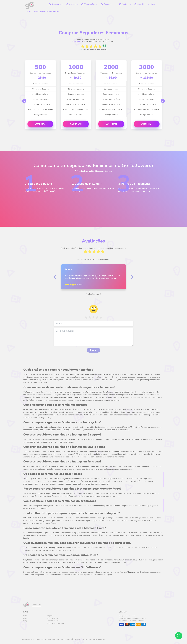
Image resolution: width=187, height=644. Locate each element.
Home (28, 12)
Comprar (40, 124)
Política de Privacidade (56, 623)
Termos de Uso (53, 621)
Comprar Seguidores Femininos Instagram (46, 12)
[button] (56, 4)
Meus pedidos (52, 618)
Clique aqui (76, 41)
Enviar (93, 350)
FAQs (25, 618)
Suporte (50, 616)
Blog (25, 621)
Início (25, 616)
